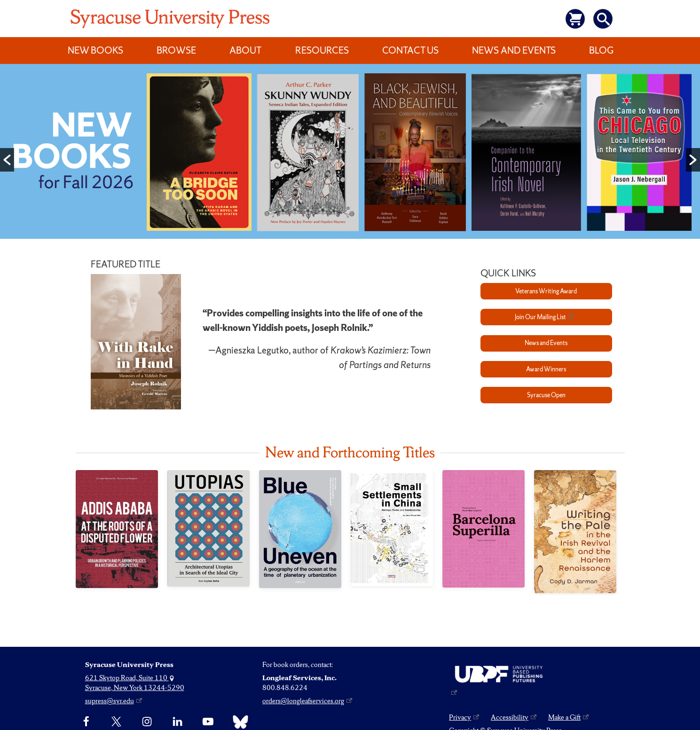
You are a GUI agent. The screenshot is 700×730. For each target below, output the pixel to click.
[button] (7, 160)
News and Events (514, 50)
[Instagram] (147, 722)
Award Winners (546, 369)
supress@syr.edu (110, 701)
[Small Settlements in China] (392, 528)
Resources (322, 50)
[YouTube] (208, 722)
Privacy (460, 717)
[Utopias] (208, 529)
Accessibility (510, 717)
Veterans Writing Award (546, 291)
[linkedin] (177, 722)
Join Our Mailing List (540, 317)
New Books (95, 50)
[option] (350, 153)
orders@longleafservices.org (303, 701)
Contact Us (410, 50)
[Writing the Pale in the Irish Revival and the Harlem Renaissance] (575, 532)
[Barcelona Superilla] (484, 529)
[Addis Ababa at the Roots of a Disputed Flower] (117, 529)
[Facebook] (86, 722)
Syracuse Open (546, 395)
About (245, 50)
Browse (176, 50)
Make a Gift (564, 717)
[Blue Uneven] (300, 529)
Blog (601, 50)
